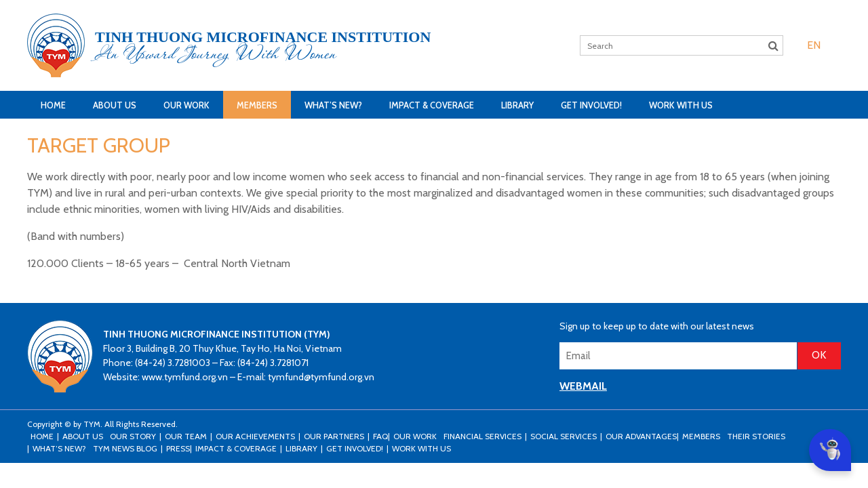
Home (53, 105)
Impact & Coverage (432, 105)
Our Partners (334, 436)
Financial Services (482, 436)
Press (178, 448)
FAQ (380, 436)
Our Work (186, 105)
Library (517, 105)
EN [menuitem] (814, 45)
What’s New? (333, 105)
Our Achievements (255, 436)
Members (257, 105)
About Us (115, 105)
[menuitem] (814, 45)
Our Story (133, 436)
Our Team (186, 436)
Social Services (564, 436)
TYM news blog (125, 448)
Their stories (756, 436)
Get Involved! (591, 105)
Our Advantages (641, 436)
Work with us (681, 105)
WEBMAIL (583, 386)
